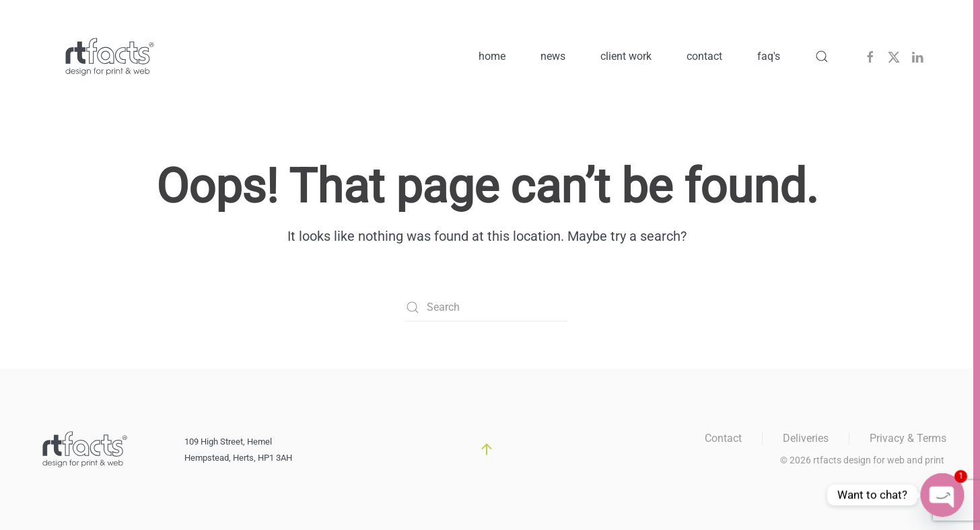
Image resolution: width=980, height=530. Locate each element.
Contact (723, 438)
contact (704, 56)
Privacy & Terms (908, 438)
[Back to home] (110, 57)
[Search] (487, 307)
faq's (769, 56)
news (553, 56)
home (492, 56)
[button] (822, 56)
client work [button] (626, 56)
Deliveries (806, 438)
